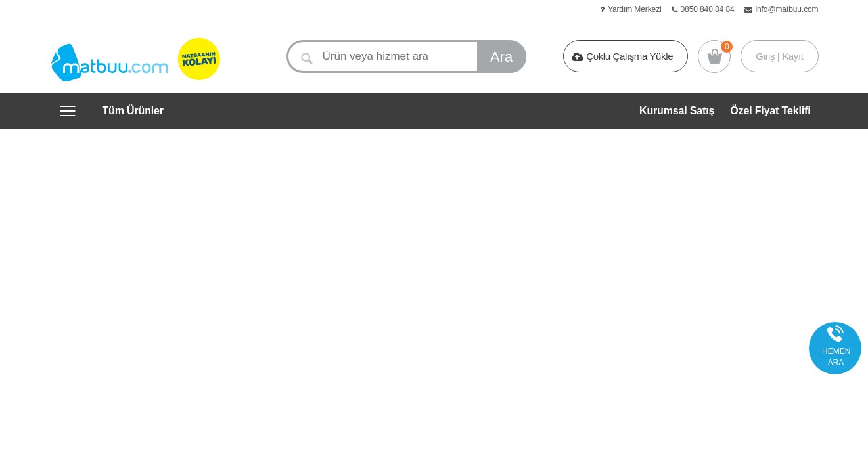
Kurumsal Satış (677, 111)
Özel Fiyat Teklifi (770, 111)
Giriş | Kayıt (779, 56)
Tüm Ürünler (133, 111)
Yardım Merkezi (635, 9)
